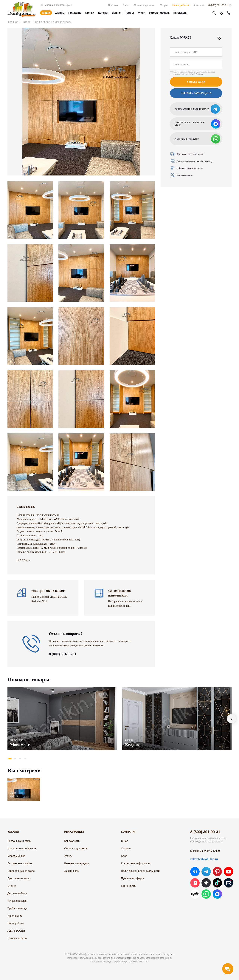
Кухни (141, 13)
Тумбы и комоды (17, 908)
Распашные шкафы (19, 841)
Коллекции (180, 13)
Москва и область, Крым (56, 5)
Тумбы (129, 13)
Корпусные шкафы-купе (22, 848)
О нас (126, 5)
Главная (13, 22)
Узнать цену (196, 82)
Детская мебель (17, 893)
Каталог (27, 22)
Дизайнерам (72, 871)
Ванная (117, 13)
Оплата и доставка (145, 5)
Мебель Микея (16, 856)
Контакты (199, 5)
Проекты (113, 5)
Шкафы (60, 13)
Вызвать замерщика (196, 93)
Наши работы (180, 5)
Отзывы (126, 848)
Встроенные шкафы (20, 863)
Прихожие (75, 13)
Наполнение (15, 916)
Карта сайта (128, 886)
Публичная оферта (133, 878)
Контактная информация (136, 863)
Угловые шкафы (17, 901)
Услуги (164, 5)
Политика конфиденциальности (140, 871)
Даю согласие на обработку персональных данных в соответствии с (194, 73)
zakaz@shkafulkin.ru (204, 859)
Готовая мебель (159, 13)
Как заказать (72, 841)
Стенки (90, 13)
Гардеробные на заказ (21, 871)
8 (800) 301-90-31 (218, 5)
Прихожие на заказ (19, 878)
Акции (46, 13)
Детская (103, 13)
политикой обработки (195, 74)
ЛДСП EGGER (16, 931)
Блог (124, 856)
